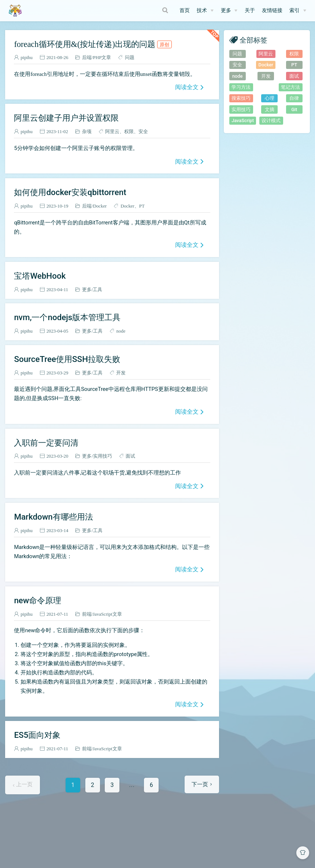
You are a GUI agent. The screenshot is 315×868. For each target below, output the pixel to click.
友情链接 (272, 10)
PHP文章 (102, 57)
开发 (121, 373)
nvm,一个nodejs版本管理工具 (67, 317)
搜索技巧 (241, 98)
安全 (143, 131)
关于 (250, 10)
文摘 (270, 109)
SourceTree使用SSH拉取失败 (67, 359)
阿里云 (112, 131)
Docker (100, 206)
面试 (130, 456)
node (121, 331)
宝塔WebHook (40, 276)
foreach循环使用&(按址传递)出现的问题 (93, 44)
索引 (294, 10)
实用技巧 (103, 456)
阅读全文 (187, 87)
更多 (226, 10)
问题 (130, 57)
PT (142, 206)
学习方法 (241, 87)
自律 (294, 98)
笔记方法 (290, 87)
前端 (87, 614)
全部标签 (253, 40)
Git (294, 109)
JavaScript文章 (107, 614)
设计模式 (271, 120)
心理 (270, 98)
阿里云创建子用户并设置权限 (66, 118)
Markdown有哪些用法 (53, 517)
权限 (129, 131)
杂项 (87, 131)
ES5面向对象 (37, 735)
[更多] (229, 11)
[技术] (205, 11)
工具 (97, 290)
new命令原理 (38, 600)
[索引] (298, 11)
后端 (87, 57)
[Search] (166, 10)
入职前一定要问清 (46, 443)
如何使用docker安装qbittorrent (70, 192)
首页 (185, 10)
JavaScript (243, 120)
